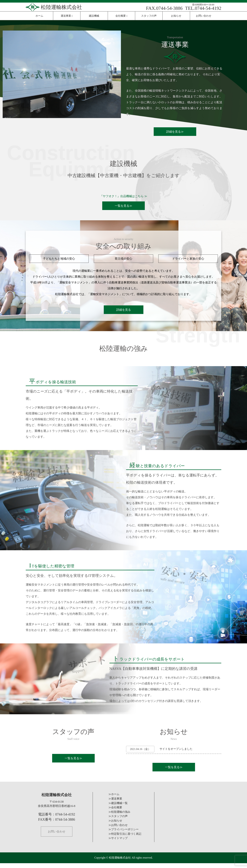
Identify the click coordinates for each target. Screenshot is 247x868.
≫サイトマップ (118, 843)
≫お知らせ (115, 825)
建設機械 (94, 16)
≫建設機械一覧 (118, 808)
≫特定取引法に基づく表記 (125, 839)
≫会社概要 (115, 812)
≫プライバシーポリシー (123, 834)
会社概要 (121, 16)
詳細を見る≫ (175, 132)
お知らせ (176, 16)
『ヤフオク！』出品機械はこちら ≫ (123, 196)
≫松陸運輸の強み (119, 817)
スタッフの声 (149, 16)
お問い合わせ (204, 16)
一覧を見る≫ (123, 206)
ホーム (39, 16)
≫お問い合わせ (118, 830)
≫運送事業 (115, 803)
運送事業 (67, 16)
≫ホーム (114, 799)
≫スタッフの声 (118, 821)
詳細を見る (124, 313)
